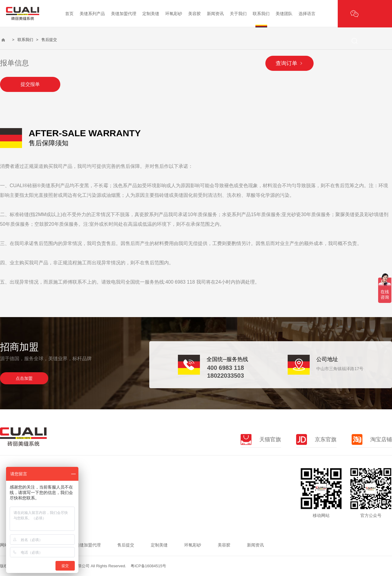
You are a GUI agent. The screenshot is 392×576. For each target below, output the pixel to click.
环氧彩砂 (174, 14)
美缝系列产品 (92, 14)
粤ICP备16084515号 (149, 566)
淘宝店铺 (372, 439)
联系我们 (261, 14)
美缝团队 (284, 14)
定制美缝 (151, 14)
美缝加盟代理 (124, 14)
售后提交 (126, 545)
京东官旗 (316, 439)
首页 (69, 14)
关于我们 (238, 14)
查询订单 (290, 63)
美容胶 (194, 14)
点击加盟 (24, 378)
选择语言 (307, 14)
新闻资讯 (215, 14)
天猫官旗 (261, 439)
